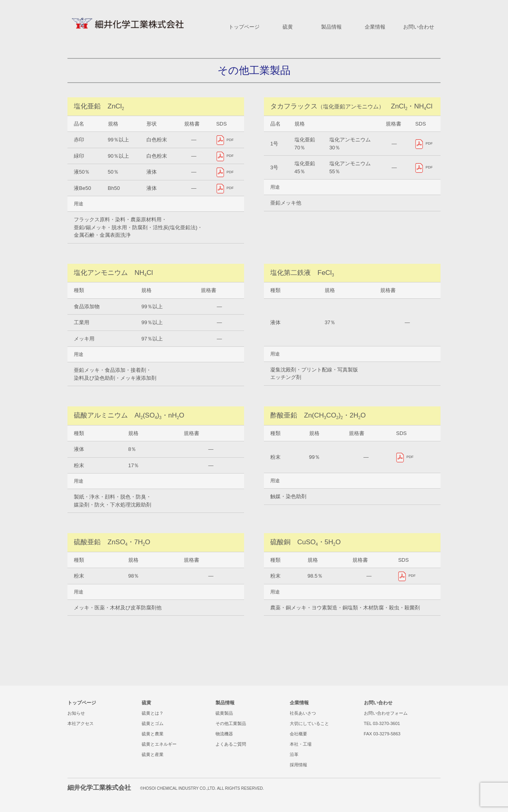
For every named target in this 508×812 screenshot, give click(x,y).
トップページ (82, 703)
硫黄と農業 (153, 734)
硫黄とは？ (153, 713)
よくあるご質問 (231, 744)
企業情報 (299, 703)
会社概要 (298, 734)
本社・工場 (301, 744)
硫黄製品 (224, 713)
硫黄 (146, 703)
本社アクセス (81, 723)
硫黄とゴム (153, 723)
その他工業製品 (231, 723)
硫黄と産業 (153, 754)
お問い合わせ (378, 703)
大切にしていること (309, 723)
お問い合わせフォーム (386, 713)
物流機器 (224, 734)
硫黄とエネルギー (159, 744)
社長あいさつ (303, 713)
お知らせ (76, 713)
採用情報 (298, 765)
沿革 (294, 754)
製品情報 (225, 703)
